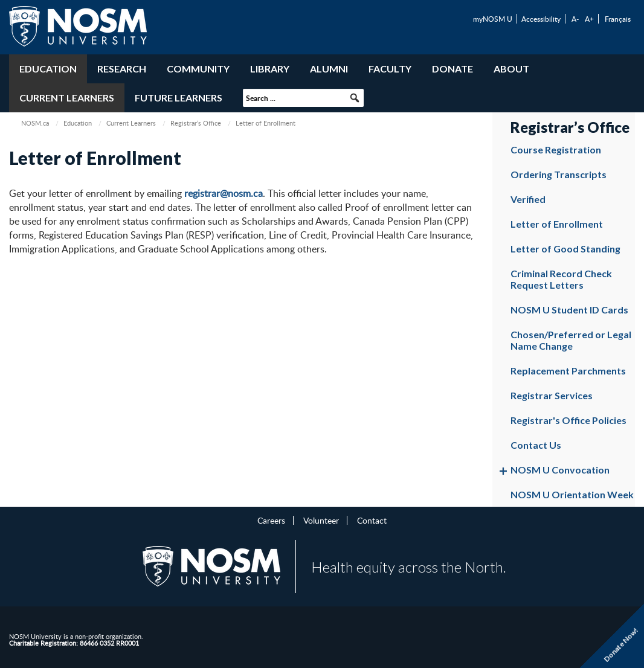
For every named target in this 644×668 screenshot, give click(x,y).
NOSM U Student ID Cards (569, 310)
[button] (355, 98)
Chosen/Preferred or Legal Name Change (571, 340)
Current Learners (67, 98)
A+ (589, 19)
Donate (452, 69)
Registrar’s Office (196, 123)
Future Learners (179, 98)
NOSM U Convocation (560, 470)
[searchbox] (303, 98)
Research (122, 69)
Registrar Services (552, 395)
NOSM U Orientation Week (572, 494)
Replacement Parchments (568, 371)
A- (575, 19)
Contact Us (536, 445)
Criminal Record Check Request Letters (561, 279)
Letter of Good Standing (565, 249)
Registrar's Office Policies (568, 420)
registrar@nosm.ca (224, 193)
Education (48, 69)
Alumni (329, 69)
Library (270, 69)
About (511, 69)
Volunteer (321, 520)
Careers (271, 520)
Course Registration (556, 149)
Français (618, 19)
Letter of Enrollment (557, 224)
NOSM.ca (35, 123)
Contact (372, 520)
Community (198, 69)
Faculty (390, 69)
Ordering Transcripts (559, 174)
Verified (528, 199)
